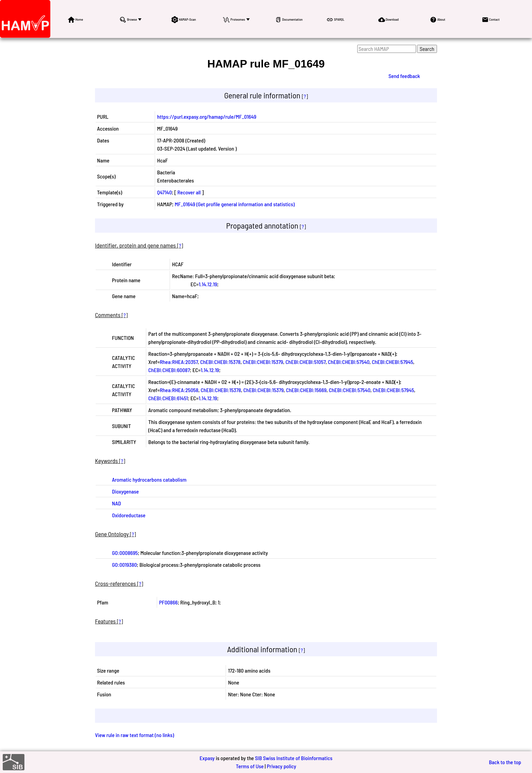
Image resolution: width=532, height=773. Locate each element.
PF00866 (168, 602)
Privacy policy (281, 766)
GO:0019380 (125, 565)
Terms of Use (250, 766)
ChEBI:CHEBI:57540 (349, 362)
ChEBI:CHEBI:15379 (263, 362)
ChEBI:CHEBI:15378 (220, 362)
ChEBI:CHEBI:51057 (305, 362)
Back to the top (505, 762)
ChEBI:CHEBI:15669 (306, 390)
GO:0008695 (125, 553)
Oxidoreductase (129, 515)
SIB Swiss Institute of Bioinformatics (293, 758)
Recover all (189, 192)
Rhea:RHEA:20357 (179, 362)
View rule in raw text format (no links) (135, 735)
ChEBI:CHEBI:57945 (393, 362)
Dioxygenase (125, 491)
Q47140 (165, 192)
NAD (117, 503)
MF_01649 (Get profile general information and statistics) (235, 204)
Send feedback (404, 76)
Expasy (207, 758)
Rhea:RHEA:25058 (179, 390)
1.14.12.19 (208, 284)
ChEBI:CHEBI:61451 (168, 398)
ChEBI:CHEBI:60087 (169, 370)
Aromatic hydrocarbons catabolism (149, 479)
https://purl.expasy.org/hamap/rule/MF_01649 (207, 117)
